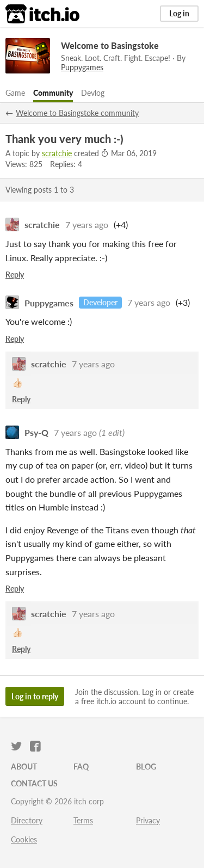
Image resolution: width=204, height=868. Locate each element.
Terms (83, 820)
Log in (179, 13)
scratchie (57, 153)
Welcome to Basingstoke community (77, 113)
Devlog (93, 93)
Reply (15, 275)
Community (53, 93)
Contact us (34, 783)
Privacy (148, 820)
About (24, 767)
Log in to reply (35, 696)
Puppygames (49, 302)
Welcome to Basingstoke (110, 45)
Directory (27, 820)
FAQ (81, 767)
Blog (146, 767)
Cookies (24, 839)
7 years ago (87, 224)
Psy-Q (36, 432)
